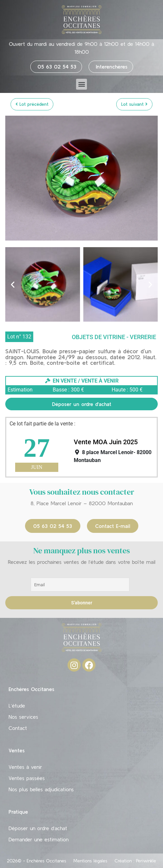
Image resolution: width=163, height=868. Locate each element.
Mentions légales (90, 861)
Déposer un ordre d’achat (38, 828)
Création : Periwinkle (135, 861)
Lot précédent (32, 104)
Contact (18, 728)
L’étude (17, 706)
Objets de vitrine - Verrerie (114, 337)
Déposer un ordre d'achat (82, 404)
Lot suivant (134, 104)
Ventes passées (27, 778)
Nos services (23, 717)
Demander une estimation (39, 839)
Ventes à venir (25, 767)
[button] (81, 84)
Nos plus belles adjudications (41, 789)
